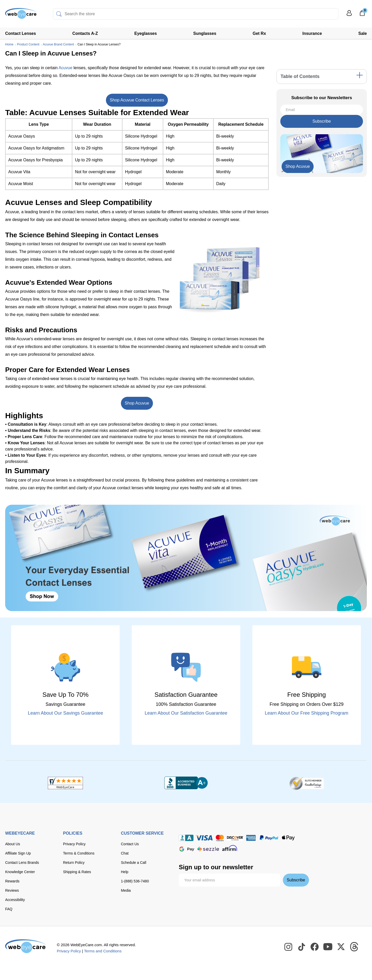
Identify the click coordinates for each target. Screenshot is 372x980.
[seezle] (208, 849)
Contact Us (130, 844)
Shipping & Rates (77, 872)
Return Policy (74, 863)
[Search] (59, 14)
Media (126, 890)
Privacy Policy (74, 844)
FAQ (9, 909)
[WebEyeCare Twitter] (341, 947)
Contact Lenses (21, 33)
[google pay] (187, 849)
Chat (125, 853)
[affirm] (230, 848)
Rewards (12, 881)
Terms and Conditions (103, 951)
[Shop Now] (298, 167)
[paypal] (269, 838)
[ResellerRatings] (307, 783)
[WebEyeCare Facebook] (315, 947)
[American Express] (251, 838)
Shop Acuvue (137, 403)
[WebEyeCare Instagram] (289, 947)
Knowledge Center (20, 872)
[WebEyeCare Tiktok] (302, 947)
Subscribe (321, 121)
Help (125, 872)
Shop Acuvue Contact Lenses (137, 100)
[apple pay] (288, 838)
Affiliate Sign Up (18, 853)
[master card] (220, 838)
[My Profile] (349, 15)
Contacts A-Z (85, 33)
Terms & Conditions (79, 853)
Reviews (12, 890)
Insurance (312, 33)
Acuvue (65, 68)
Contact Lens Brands (22, 863)
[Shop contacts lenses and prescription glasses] (21, 15)
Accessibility (15, 900)
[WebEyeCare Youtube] (328, 947)
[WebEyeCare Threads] (354, 947)
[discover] (235, 838)
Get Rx (259, 33)
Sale (363, 33)
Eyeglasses (146, 33)
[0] (362, 15)
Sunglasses (205, 33)
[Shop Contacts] (186, 558)
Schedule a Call (134, 863)
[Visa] (204, 838)
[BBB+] (186, 783)
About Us (13, 844)
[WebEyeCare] (26, 946)
